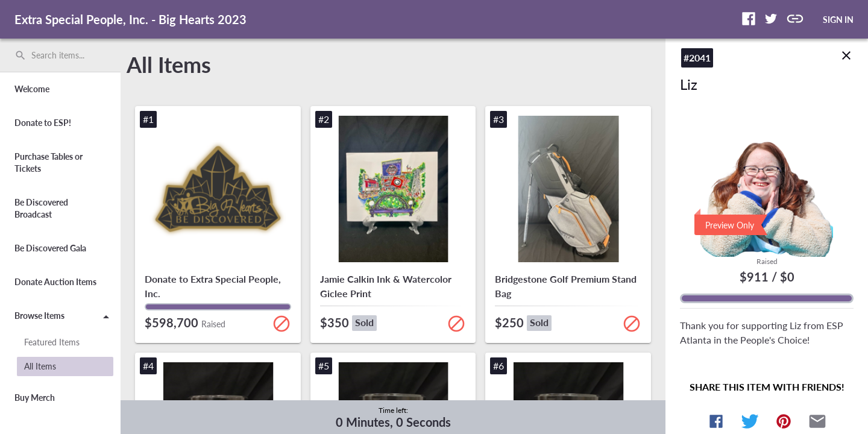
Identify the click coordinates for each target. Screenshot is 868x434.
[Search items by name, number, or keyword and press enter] (64, 55)
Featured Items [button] (52, 342)
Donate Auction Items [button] (55, 282)
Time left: (393, 410)
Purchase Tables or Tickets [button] (49, 162)
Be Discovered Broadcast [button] (41, 208)
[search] (60, 55)
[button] (749, 19)
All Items (169, 64)
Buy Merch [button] (35, 398)
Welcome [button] (32, 89)
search (20, 55)
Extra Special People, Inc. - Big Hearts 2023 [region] (131, 19)
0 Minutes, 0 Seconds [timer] (393, 422)
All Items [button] (40, 366)
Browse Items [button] (64, 318)
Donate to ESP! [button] (43, 123)
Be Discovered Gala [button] (50, 248)
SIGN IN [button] (838, 20)
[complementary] (393, 417)
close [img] (846, 46)
